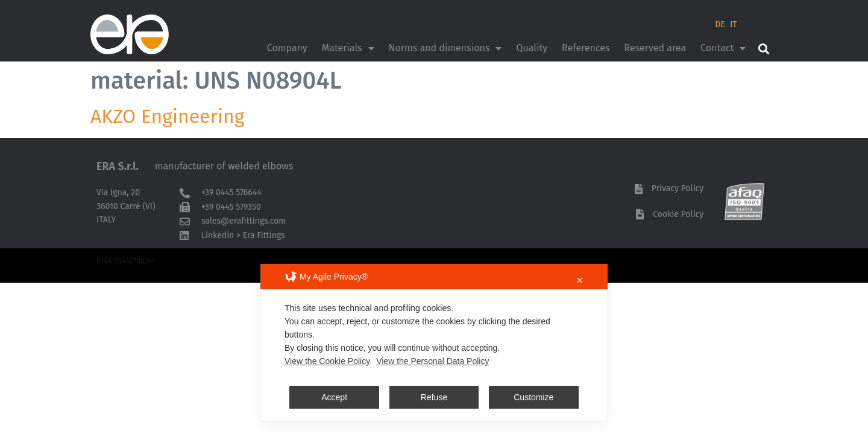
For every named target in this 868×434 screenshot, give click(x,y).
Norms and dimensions (445, 48)
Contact (723, 48)
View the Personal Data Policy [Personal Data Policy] (432, 361)
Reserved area (655, 48)
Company (287, 48)
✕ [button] (580, 280)
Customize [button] (533, 397)
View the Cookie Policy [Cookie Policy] (327, 361)
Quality (532, 48)
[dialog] (434, 342)
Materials (348, 48)
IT (733, 24)
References (586, 48)
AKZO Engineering (167, 116)
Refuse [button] (434, 397)
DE (720, 24)
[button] (763, 49)
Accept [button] (334, 397)
